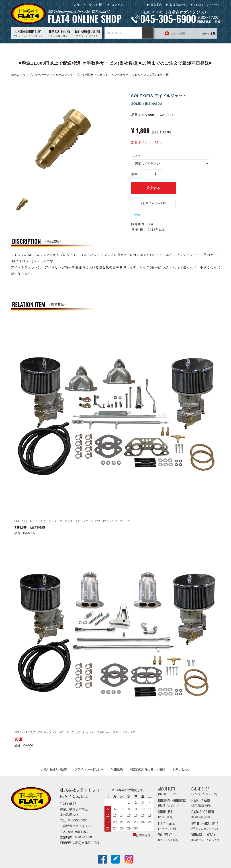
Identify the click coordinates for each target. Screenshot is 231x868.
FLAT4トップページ (207, 5)
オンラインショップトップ (28, 33)
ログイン (117, 5)
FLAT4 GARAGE (201, 803)
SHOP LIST (166, 814)
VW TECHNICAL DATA (205, 826)
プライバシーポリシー (89, 769)
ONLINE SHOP (204, 791)
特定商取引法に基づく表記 (148, 769)
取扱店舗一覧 (178, 5)
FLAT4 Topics (167, 826)
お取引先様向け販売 (54, 769)
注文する (153, 188)
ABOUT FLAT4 (167, 791)
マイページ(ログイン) (87, 33)
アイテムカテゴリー (59, 33)
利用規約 (117, 769)
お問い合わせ (181, 769)
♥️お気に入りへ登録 (153, 203)
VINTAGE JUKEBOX (206, 837)
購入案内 (156, 5)
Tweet (137, 215)
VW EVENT (169, 837)
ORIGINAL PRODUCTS (172, 803)
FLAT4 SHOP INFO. (203, 814)
